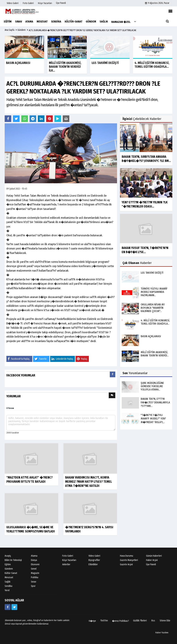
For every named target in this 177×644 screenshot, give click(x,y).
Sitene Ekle (165, 621)
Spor (33, 586)
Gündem (22, 30)
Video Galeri (94, 556)
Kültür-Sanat (11, 573)
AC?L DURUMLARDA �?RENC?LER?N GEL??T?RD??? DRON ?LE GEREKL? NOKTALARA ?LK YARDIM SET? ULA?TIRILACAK (82, 30)
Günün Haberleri (154, 556)
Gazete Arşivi (126, 564)
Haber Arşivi (152, 560)
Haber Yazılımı (162, 633)
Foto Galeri (68, 556)
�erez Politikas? (120, 621)
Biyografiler (94, 560)
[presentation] (113, 374)
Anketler (66, 564)
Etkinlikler (93, 564)
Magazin (35, 573)
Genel (34, 569)
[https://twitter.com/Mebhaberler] (14, 607)
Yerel (7, 590)
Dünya (34, 560)
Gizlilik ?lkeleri (140, 621)
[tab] (113, 375)
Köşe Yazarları (69, 560)
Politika (35, 577)
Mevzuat (9, 577)
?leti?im (104, 621)
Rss (153, 621)
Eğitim (8, 564)
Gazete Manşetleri (129, 560)
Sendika (8, 586)
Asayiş (8, 556)
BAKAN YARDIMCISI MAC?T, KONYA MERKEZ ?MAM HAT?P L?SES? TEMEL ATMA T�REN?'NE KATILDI (88, 482)
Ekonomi (35, 564)
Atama (34, 556)
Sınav (34, 582)
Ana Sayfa (10, 30)
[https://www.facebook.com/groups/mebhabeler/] (8, 607)
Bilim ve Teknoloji (13, 560)
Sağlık (8, 582)
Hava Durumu (127, 556)
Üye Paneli (61, 3)
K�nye (92, 621)
